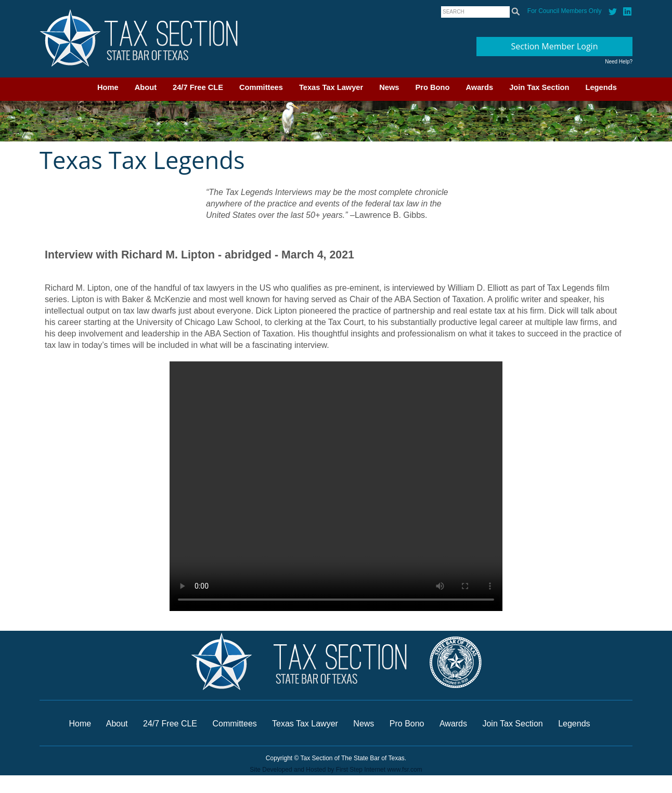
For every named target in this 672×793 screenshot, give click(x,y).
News (389, 87)
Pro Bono (433, 87)
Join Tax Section (539, 87)
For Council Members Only (565, 11)
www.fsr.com (404, 770)
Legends (601, 87)
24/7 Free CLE (198, 87)
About (146, 87)
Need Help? (619, 62)
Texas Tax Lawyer (331, 87)
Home (108, 87)
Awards (479, 87)
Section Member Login (555, 46)
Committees (261, 87)
